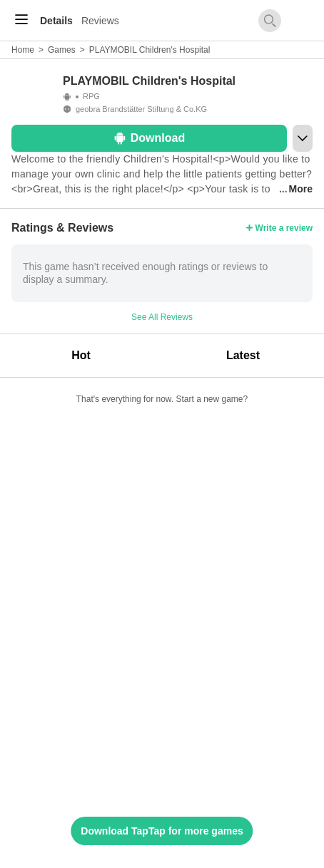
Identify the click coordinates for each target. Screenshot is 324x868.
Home (23, 50)
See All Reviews (162, 317)
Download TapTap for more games (162, 831)
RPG (91, 96)
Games (62, 50)
